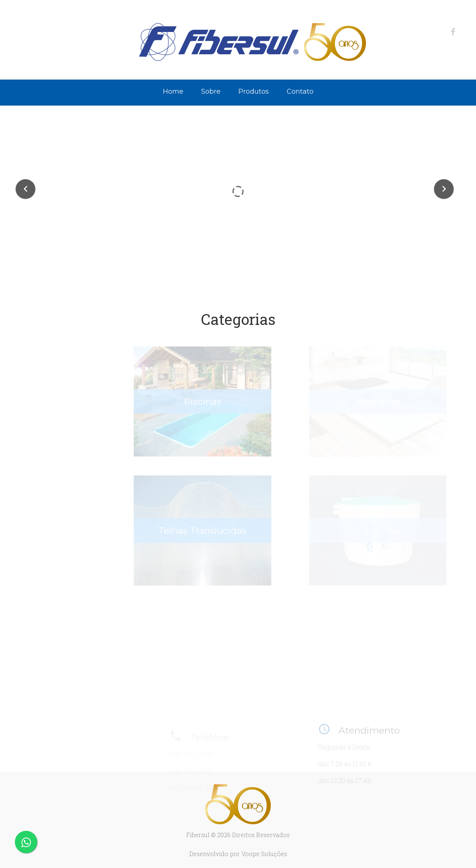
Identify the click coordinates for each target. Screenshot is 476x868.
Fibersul (198, 835)
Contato (300, 91)
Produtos (254, 91)
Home (173, 91)
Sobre (211, 91)
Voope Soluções (264, 854)
